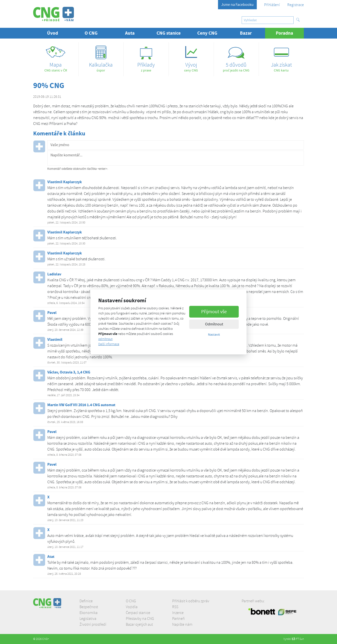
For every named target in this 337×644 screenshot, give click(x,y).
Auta (130, 33)
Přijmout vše (214, 311)
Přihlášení (272, 5)
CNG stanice (169, 33)
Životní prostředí (93, 624)
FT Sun (298, 639)
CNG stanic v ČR (56, 57)
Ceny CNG (207, 33)
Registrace (296, 5)
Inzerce (178, 613)
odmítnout (105, 339)
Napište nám (182, 624)
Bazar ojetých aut (139, 624)
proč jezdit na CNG (236, 57)
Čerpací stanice (138, 613)
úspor (101, 57)
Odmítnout (214, 324)
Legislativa (88, 619)
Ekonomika (89, 613)
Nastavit (214, 334)
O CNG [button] (91, 33)
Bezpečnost (89, 607)
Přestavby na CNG (140, 619)
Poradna (290, 33)
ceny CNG (191, 57)
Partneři (178, 619)
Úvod (53, 33)
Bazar (246, 33)
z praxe (146, 57)
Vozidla (132, 607)
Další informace (109, 344)
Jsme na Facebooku (237, 5)
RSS (175, 607)
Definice (86, 601)
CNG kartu (281, 57)
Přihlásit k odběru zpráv (191, 601)
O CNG (131, 601)
